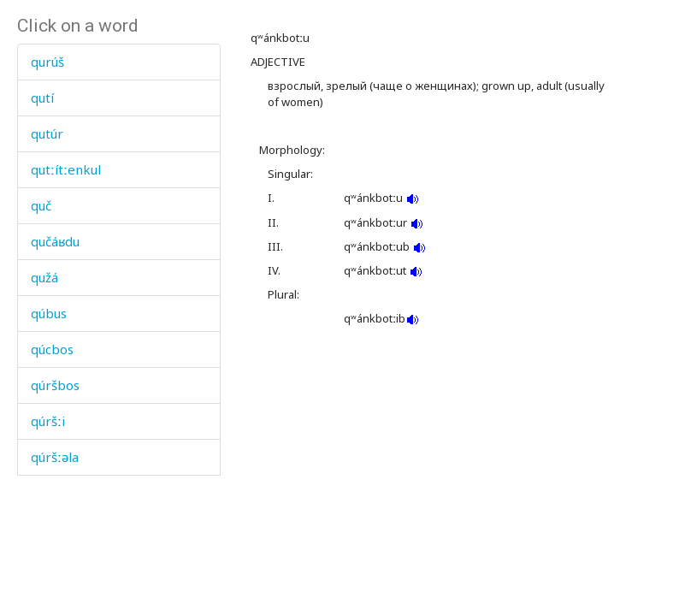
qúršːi (48, 421)
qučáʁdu (55, 241)
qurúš (47, 62)
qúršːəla (55, 457)
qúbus (49, 313)
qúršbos (55, 385)
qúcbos (52, 349)
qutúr (47, 133)
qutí (42, 98)
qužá (44, 277)
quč (41, 205)
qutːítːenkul (66, 169)
